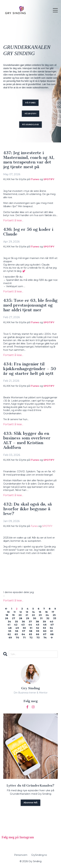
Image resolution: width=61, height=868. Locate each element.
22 (33, 615)
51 (31, 628)
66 (38, 634)
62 (9, 634)
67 (45, 634)
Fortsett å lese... (13, 220)
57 (24, 631)
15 (40, 612)
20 (20, 615)
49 (17, 628)
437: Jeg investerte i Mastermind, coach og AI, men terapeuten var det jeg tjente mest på (29, 160)
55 (10, 631)
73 (38, 638)
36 (23, 622)
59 (38, 631)
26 (7, 618)
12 (21, 612)
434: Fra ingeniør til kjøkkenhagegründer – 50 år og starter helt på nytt (30, 369)
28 (21, 618)
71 (24, 638)
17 (53, 612)
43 (23, 625)
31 (41, 618)
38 (37, 622)
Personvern (21, 855)
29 (28, 618)
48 (10, 628)
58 (31, 631)
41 (9, 625)
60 (45, 631)
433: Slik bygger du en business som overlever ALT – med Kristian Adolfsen (27, 441)
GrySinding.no (39, 855)
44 (30, 625)
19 (13, 615)
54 (51, 628)
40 (51, 622)
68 (52, 634)
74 (45, 638)
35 (16, 622)
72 (31, 638)
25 (54, 615)
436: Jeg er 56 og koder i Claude (28, 232)
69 (10, 638)
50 (24, 628)
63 (16, 634)
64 (23, 634)
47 (52, 625)
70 (17, 638)
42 (16, 625)
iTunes (35, 179)
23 (40, 615)
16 (46, 612)
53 (44, 628)
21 (27, 615)
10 (8, 612)
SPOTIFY (49, 179)
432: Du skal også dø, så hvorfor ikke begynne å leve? (27, 509)
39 (44, 622)
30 (35, 618)
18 (7, 615)
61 (52, 631)
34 (9, 622)
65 (30, 634)
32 (48, 618)
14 (33, 612)
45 (38, 625)
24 (47, 615)
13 (27, 612)
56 (17, 631)
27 (14, 618)
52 (38, 628)
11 (14, 612)
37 (30, 622)
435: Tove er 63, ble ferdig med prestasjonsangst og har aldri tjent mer (30, 305)
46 (45, 625)
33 (55, 618)
